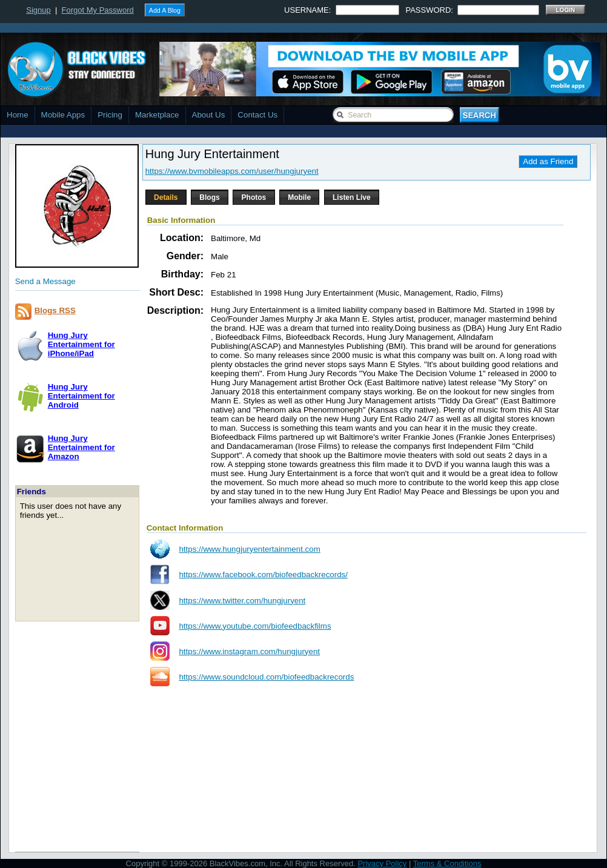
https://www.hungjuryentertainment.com (249, 549)
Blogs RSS (55, 310)
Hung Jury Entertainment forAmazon (81, 447)
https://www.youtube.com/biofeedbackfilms (255, 626)
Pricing (110, 115)
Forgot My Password (98, 10)
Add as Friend (548, 161)
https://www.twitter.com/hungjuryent (242, 601)
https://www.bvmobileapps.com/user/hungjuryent (232, 171)
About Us (209, 115)
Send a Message (45, 281)
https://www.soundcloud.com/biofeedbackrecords (266, 677)
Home (18, 115)
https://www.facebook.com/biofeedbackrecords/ (263, 575)
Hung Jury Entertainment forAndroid (81, 396)
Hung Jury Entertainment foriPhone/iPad (81, 344)
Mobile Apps (63, 115)
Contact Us (257, 115)
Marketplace (157, 115)
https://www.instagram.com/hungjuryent (249, 651)
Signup (38, 10)
